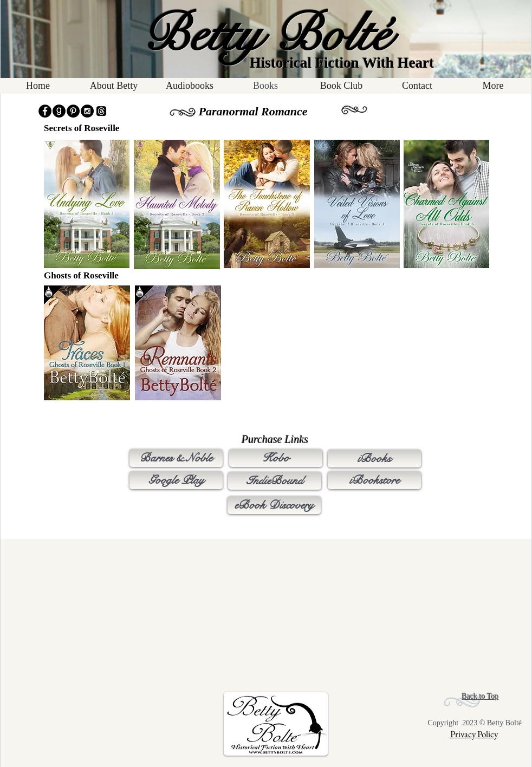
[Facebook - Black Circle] (45, 111)
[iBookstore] (374, 480)
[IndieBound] (275, 481)
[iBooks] (374, 459)
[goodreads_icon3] (59, 111)
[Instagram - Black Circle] (87, 111)
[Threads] (101, 111)
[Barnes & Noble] (176, 458)
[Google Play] (176, 480)
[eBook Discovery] (274, 505)
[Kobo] (276, 458)
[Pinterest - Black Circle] (73, 111)
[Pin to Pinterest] (57, 145)
